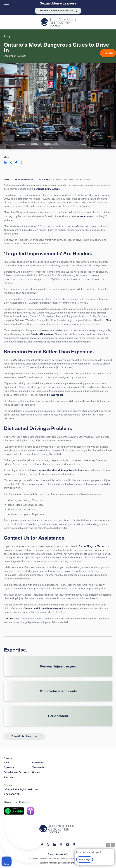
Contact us (10, 618)
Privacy (51, 854)
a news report (55, 395)
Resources (38, 762)
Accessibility (62, 854)
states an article (81, 216)
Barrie (82, 546)
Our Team (9, 777)
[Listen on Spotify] (14, 811)
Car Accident (58, 716)
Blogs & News (45, 179)
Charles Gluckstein (42, 334)
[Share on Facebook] (16, 163)
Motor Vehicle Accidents (58, 691)
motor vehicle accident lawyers (43, 608)
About (7, 762)
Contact (36, 772)
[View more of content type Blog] (7, 36)
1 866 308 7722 (12, 794)
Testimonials (39, 767)
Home (6, 179)
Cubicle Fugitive (68, 863)
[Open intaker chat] (80, 866)
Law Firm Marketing (49, 863)
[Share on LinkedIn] (5, 163)
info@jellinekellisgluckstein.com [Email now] (21, 789)
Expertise (9, 767)
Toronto (102, 546)
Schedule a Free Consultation (57, 11)
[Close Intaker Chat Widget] (113, 845)
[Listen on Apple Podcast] (31, 811)
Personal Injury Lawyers (58, 666)
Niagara (91, 546)
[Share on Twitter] (11, 163)
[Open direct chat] (108, 845)
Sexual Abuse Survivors (16, 772)
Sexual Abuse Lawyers (58, 3)
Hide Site (108, 53)
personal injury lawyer (47, 189)
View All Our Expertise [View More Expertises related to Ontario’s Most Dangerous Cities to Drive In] (24, 736)
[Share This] (21, 163)
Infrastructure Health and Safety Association (56, 470)
